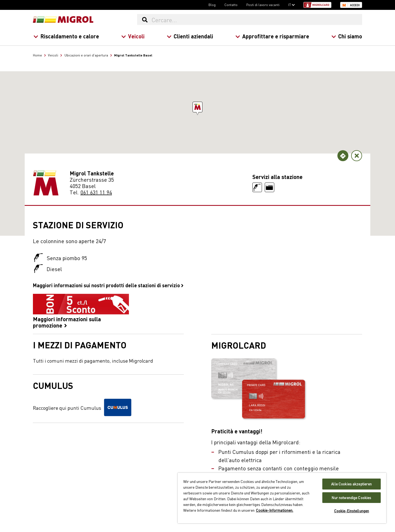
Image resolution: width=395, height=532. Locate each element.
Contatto (231, 5)
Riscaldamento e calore (66, 36)
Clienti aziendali (190, 36)
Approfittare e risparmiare (272, 36)
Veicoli (133, 36)
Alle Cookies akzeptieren (351, 484)
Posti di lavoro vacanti (263, 5)
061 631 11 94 (96, 192)
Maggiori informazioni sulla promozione (81, 311)
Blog (212, 5)
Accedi (355, 5)
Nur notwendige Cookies (351, 498)
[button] (198, 107)
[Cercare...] (256, 19)
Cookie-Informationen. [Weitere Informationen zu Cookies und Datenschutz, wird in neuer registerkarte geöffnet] (275, 510)
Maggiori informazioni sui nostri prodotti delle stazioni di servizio (108, 285)
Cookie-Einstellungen (352, 511)
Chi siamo (347, 36)
